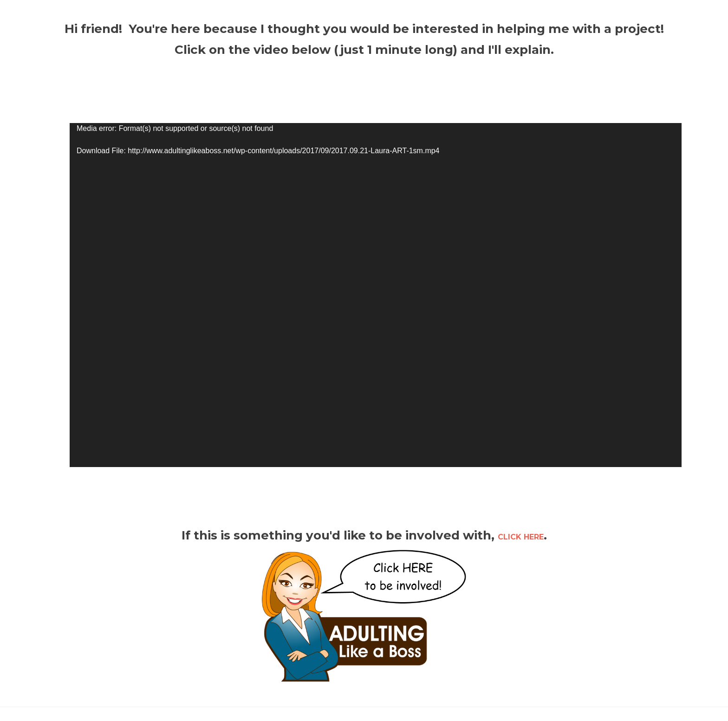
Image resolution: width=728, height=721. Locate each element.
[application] (376, 295)
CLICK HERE (521, 537)
